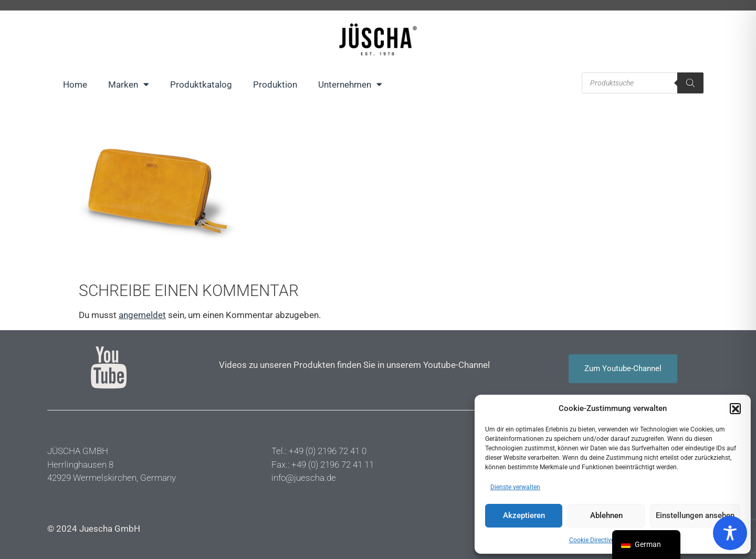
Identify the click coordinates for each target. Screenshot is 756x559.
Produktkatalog (201, 85)
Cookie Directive (592, 540)
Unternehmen (350, 84)
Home (75, 85)
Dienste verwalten (515, 487)
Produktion (275, 85)
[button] (735, 408)
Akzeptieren (524, 515)
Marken (129, 84)
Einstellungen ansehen (695, 515)
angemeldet (142, 315)
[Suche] (690, 83)
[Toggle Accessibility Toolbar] (730, 533)
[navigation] (646, 545)
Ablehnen (606, 515)
